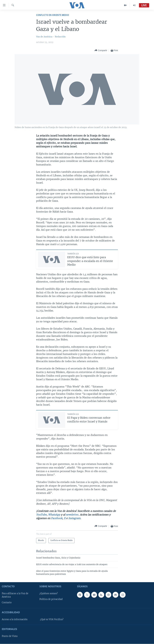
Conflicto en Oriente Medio (53, 15)
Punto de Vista (10, 636)
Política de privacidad (51, 599)
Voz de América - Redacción (51, 37)
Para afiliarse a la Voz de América (15, 595)
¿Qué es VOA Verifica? (52, 619)
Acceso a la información (15, 619)
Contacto (7, 603)
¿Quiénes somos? (49, 594)
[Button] (101, 50)
